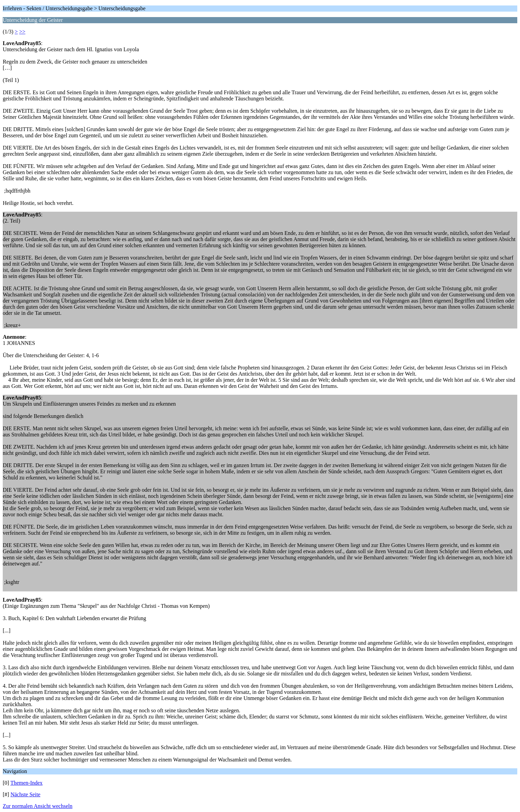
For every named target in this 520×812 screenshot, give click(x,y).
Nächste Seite (26, 794)
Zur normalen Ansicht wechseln (38, 806)
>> (22, 32)
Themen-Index (26, 783)
